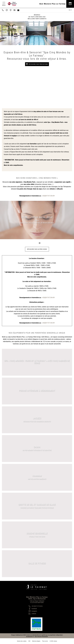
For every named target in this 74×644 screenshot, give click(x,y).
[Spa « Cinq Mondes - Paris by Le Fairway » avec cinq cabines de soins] (37, 362)
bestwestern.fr (30, 637)
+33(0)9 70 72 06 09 (48, 196)
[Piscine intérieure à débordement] (37, 391)
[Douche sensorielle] (37, 535)
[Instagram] (36, 611)
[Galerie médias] (14, 10)
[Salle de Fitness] (37, 564)
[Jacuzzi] (37, 420)
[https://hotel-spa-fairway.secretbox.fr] (18, 10)
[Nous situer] (11, 10)
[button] (39, 243)
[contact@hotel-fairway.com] (7, 10)
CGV (29, 641)
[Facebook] (36, 609)
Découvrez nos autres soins (37, 249)
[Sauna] (37, 449)
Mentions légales (36, 641)
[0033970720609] (3, 10)
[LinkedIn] (36, 614)
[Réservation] (70, 4)
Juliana (55, 641)
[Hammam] (37, 477)
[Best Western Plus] (13, 4)
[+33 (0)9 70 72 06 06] (36, 606)
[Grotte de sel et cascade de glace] (37, 506)
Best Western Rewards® (41, 637)
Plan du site (45, 641)
